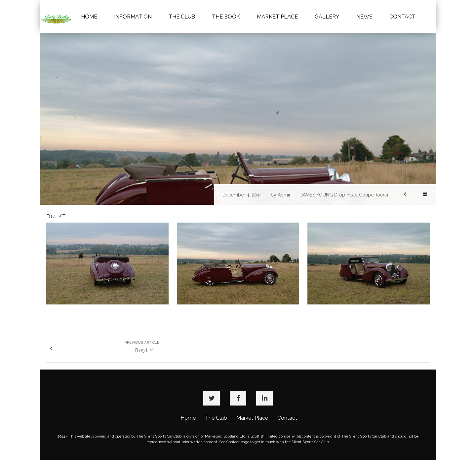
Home (188, 418)
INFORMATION (133, 17)
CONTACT (402, 17)
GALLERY (327, 17)
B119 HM (104, 347)
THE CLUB (182, 17)
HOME (89, 17)
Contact (287, 418)
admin (285, 195)
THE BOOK (226, 17)
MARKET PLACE (277, 17)
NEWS (364, 17)
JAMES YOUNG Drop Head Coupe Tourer (345, 195)
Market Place (252, 418)
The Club (216, 418)
